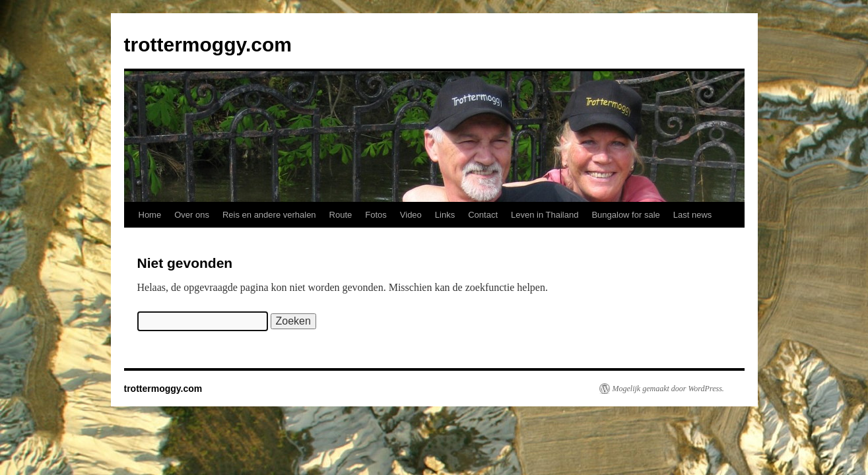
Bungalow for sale (625, 215)
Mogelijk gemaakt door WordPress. (668, 389)
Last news (693, 215)
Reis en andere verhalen (269, 215)
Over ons (192, 215)
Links (445, 215)
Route (341, 215)
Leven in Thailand (545, 215)
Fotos (376, 215)
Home (150, 215)
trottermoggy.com (208, 45)
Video (411, 215)
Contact (483, 215)
